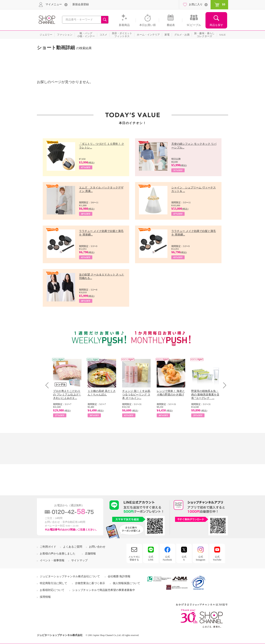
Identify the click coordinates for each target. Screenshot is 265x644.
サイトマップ (79, 560)
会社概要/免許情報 (119, 576)
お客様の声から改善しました (58, 554)
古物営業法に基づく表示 (90, 583)
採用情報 (45, 597)
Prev (48, 385)
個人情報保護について (126, 583)
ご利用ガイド (48, 547)
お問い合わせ (97, 547)
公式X (184, 558)
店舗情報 (90, 554)
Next (223, 385)
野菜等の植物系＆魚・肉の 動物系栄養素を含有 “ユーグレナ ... (205, 395)
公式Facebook (167, 558)
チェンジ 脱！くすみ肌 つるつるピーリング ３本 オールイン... (136, 395)
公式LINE (151, 558)
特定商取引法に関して (53, 583)
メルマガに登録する (134, 558)
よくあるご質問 (73, 547)
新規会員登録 (81, 4)
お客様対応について (52, 590)
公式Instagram (201, 558)
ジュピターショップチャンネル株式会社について (70, 576)
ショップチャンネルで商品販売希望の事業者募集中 (104, 590)
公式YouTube (217, 558)
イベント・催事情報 (52, 560)
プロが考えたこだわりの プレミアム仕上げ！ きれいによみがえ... (67, 395)
